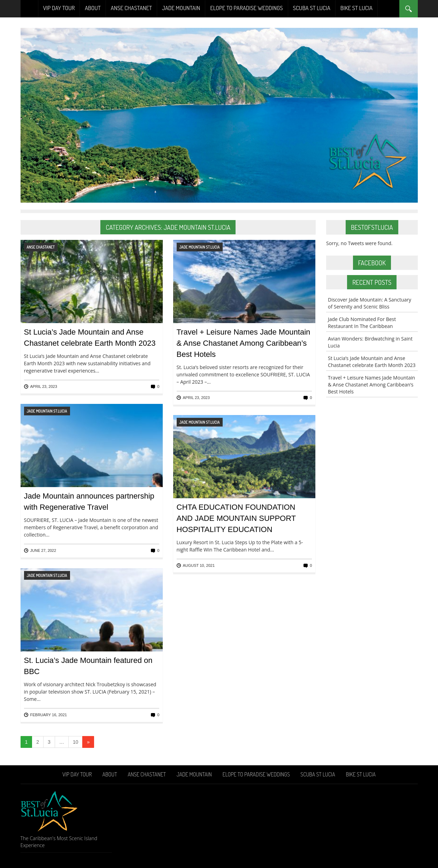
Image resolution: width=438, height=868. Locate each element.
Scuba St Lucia (312, 8)
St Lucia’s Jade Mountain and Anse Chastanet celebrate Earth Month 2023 (372, 362)
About (93, 8)
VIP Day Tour (59, 8)
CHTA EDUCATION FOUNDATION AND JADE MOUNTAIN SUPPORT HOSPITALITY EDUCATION (236, 518)
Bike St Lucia (356, 8)
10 (76, 742)
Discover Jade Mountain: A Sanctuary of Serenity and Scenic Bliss (370, 303)
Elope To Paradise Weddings (246, 8)
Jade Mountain (181, 8)
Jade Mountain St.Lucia (200, 247)
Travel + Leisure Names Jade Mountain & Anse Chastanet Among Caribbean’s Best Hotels (244, 343)
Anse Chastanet (131, 8)
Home (29, 9)
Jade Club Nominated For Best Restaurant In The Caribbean (362, 323)
